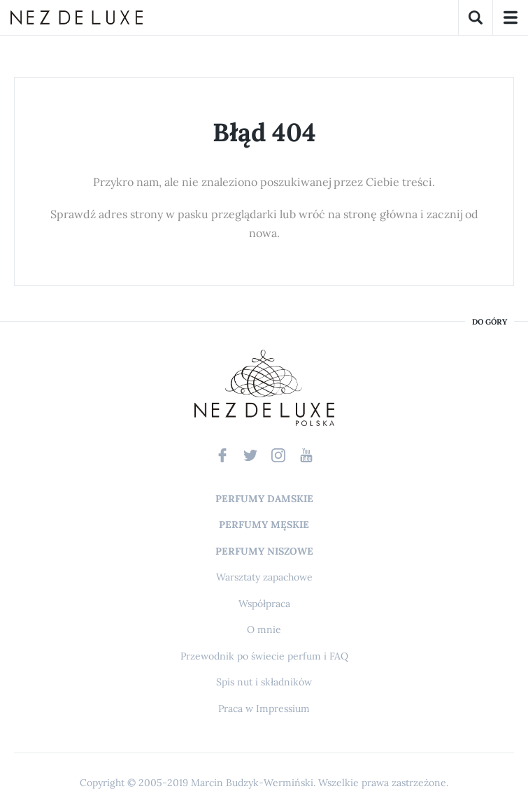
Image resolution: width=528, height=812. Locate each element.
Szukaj (476, 17)
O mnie (264, 629)
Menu (511, 17)
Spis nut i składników (264, 682)
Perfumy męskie (264, 525)
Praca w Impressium (264, 708)
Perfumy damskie (264, 499)
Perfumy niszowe (264, 551)
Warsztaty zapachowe (264, 577)
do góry (490, 322)
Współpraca (264, 604)
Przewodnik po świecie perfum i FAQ (264, 656)
